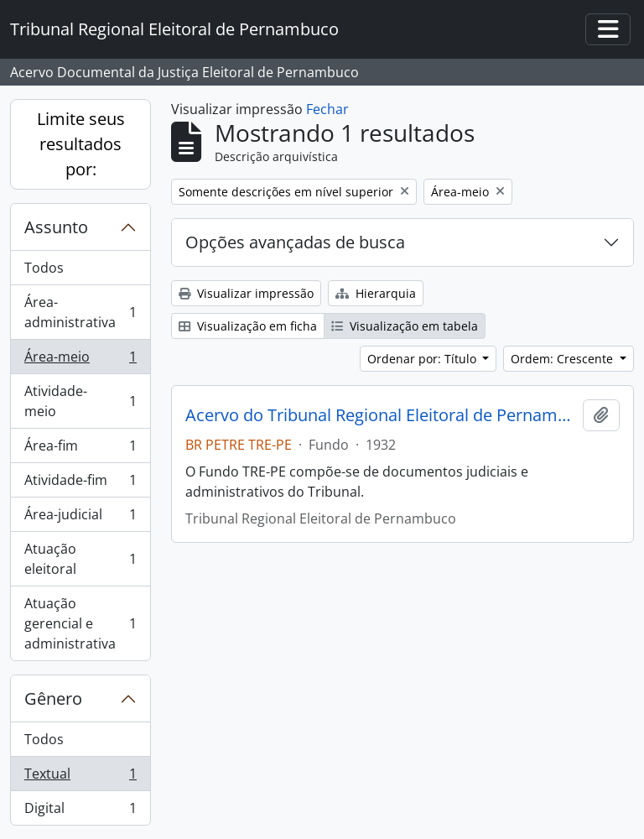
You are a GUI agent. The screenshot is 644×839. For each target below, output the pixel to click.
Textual (80, 777)
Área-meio (80, 360)
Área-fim (80, 449)
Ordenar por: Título (423, 359)
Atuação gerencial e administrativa (80, 623)
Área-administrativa (80, 312)
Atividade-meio (80, 401)
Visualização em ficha (248, 326)
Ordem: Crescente (563, 359)
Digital (80, 811)
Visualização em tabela (405, 326)
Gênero (53, 698)
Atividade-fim (80, 484)
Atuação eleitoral (80, 559)
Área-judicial (80, 518)
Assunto (56, 227)
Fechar (327, 109)
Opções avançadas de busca (295, 242)
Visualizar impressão (246, 293)
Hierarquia (376, 293)
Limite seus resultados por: (81, 144)
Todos (44, 268)
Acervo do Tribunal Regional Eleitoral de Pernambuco (381, 415)
